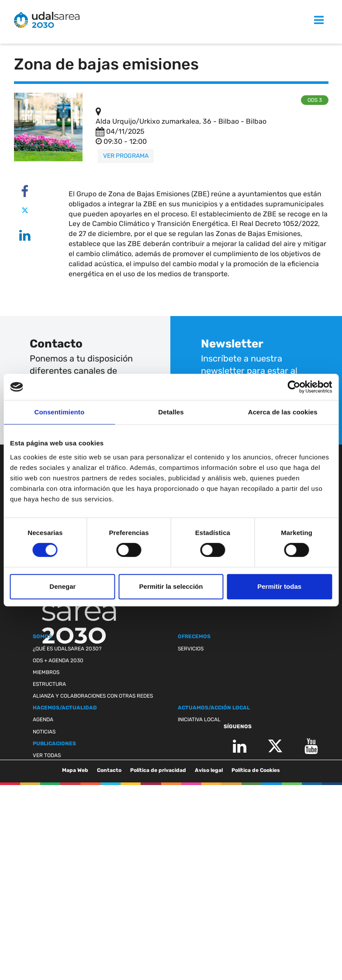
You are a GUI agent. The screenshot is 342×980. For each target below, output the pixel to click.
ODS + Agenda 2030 (58, 660)
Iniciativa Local (199, 719)
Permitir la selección (171, 586)
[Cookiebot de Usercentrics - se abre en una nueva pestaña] (294, 387)
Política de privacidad (158, 770)
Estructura (49, 684)
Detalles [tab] (171, 412)
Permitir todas (279, 586)
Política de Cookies (256, 770)
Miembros (46, 672)
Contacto (109, 770)
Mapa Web (75, 770)
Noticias (44, 732)
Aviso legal (209, 770)
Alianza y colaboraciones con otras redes (93, 696)
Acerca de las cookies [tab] (283, 412)
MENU (309, 21)
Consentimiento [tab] (59, 412)
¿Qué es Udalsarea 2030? (67, 649)
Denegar (62, 586)
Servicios (191, 649)
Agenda (43, 719)
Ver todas (47, 755)
